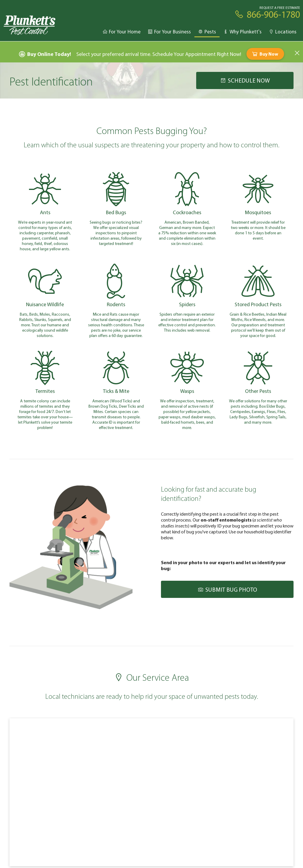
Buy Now (265, 54)
